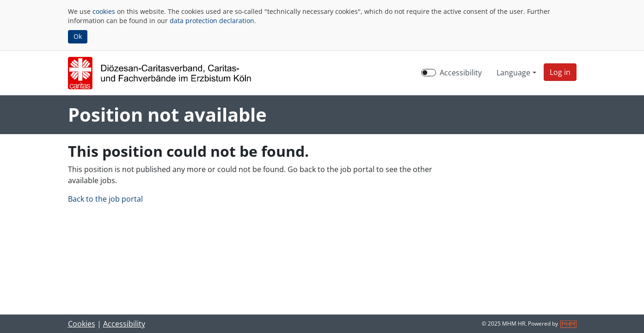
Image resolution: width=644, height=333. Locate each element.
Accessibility (124, 324)
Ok (78, 36)
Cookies (82, 324)
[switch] (429, 73)
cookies (104, 11)
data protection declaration (212, 21)
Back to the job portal (105, 199)
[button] (560, 72)
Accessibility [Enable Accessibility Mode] (461, 73)
